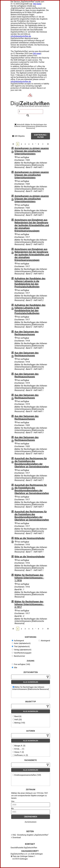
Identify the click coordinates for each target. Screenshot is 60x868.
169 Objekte (18, 136)
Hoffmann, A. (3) (20, 755)
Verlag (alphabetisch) (22, 650)
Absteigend (44, 641)
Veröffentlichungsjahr (22, 653)
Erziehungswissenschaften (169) (27, 775)
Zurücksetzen (31, 822)
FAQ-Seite (37, 4)
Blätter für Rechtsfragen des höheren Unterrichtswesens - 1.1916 (29, 578)
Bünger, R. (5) (19, 746)
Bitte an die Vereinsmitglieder (30, 538)
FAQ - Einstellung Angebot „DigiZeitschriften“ (31, 835)
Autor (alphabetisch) (21, 643)
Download (17, 837)
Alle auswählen (31, 682)
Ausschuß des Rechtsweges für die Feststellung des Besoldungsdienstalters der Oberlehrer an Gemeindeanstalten (32, 463)
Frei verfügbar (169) (21, 664)
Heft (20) (17, 720)
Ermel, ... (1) (18, 749)
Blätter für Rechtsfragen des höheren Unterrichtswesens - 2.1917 (29, 604)
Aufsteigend (18, 641)
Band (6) (17, 716)
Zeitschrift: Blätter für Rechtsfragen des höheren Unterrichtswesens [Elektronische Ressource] (31, 126)
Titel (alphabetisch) (21, 647)
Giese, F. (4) (18, 752)
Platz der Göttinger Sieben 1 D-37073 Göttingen (24, 858)
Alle (14, 668)
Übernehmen (31, 817)
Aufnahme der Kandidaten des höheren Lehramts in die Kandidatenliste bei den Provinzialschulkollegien (30, 283)
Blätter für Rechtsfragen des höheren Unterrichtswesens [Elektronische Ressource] (30, 688)
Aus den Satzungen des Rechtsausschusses (27, 333)
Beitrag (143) (19, 723)
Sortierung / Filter (40, 136)
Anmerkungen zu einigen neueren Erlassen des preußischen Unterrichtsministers (32, 151)
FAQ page (37, 53)
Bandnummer (18, 656)
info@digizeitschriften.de (21, 36)
